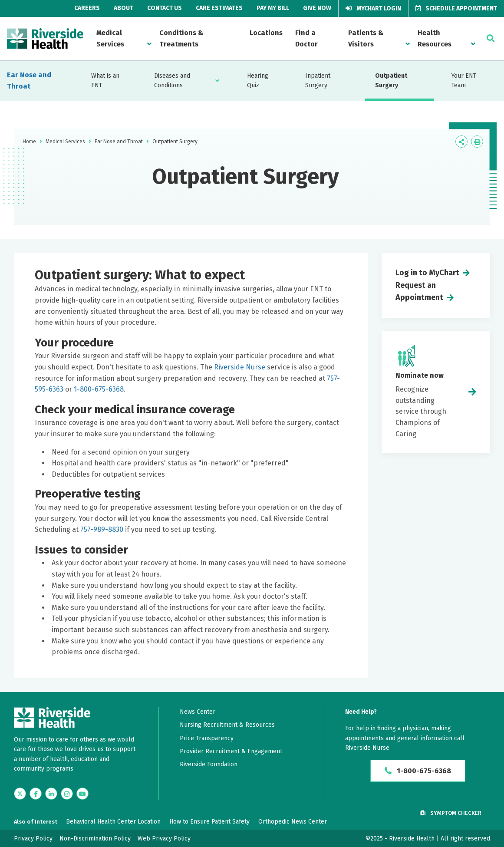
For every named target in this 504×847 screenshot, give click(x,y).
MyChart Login (373, 8)
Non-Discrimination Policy (95, 839)
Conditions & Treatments (181, 38)
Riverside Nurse (239, 367)
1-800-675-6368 (99, 389)
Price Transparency (207, 738)
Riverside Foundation (209, 764)
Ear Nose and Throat (29, 81)
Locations (266, 33)
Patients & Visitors (366, 38)
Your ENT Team (464, 81)
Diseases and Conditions (172, 81)
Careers (87, 8)
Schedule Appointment (456, 8)
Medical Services (110, 38)
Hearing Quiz (258, 81)
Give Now (317, 8)
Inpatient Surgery (318, 81)
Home (29, 142)
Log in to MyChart (427, 273)
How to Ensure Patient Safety (209, 822)
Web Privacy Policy (164, 839)
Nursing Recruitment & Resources (227, 725)
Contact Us (165, 8)
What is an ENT (105, 81)
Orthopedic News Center (293, 822)
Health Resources (435, 38)
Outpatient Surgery (391, 81)
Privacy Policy (33, 839)
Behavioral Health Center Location (113, 822)
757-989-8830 (102, 529)
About (124, 8)
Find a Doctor (306, 38)
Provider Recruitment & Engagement (231, 751)
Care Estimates (219, 8)
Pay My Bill (273, 8)
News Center (198, 712)
